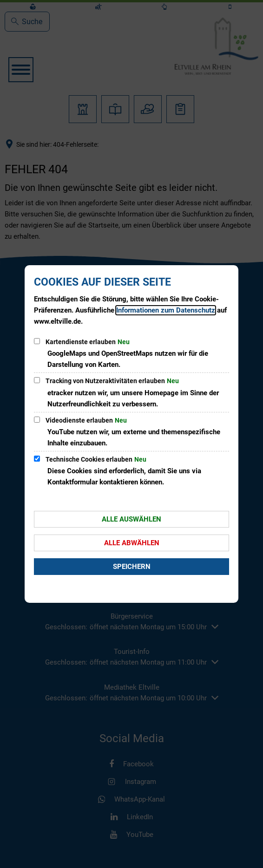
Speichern (132, 567)
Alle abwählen (132, 543)
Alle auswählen (131, 519)
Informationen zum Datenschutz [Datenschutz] (166, 310)
